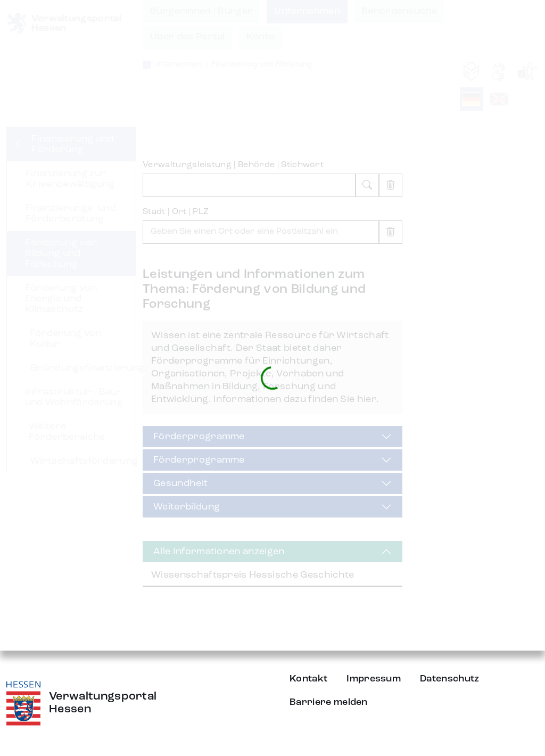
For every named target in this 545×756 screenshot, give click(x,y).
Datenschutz (450, 679)
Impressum (374, 679)
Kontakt (308, 679)
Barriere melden (329, 702)
